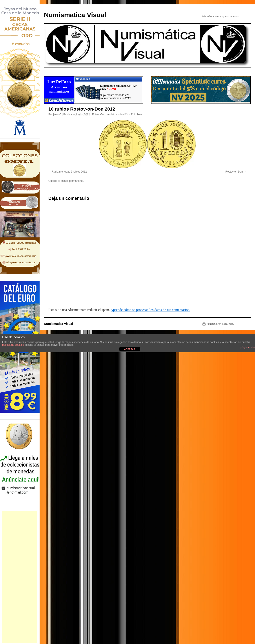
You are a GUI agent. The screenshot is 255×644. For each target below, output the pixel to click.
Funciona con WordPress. (220, 324)
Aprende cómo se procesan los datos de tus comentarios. (150, 310)
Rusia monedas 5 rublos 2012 (69, 172)
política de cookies (13, 345)
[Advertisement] (20, 577)
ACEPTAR (130, 349)
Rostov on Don (234, 172)
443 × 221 (129, 115)
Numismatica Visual (75, 15)
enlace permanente (72, 181)
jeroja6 (57, 115)
